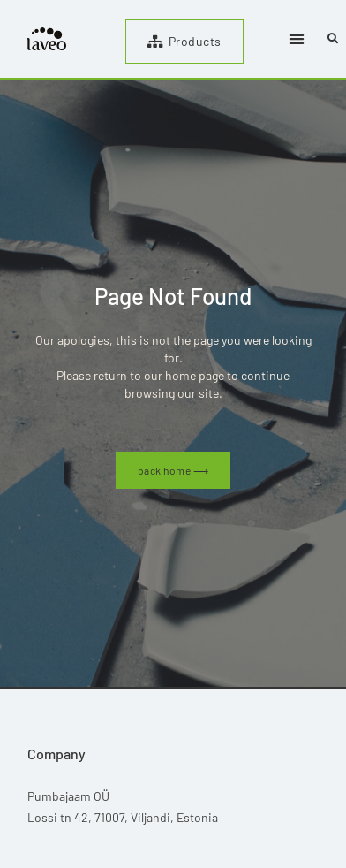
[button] (297, 39)
